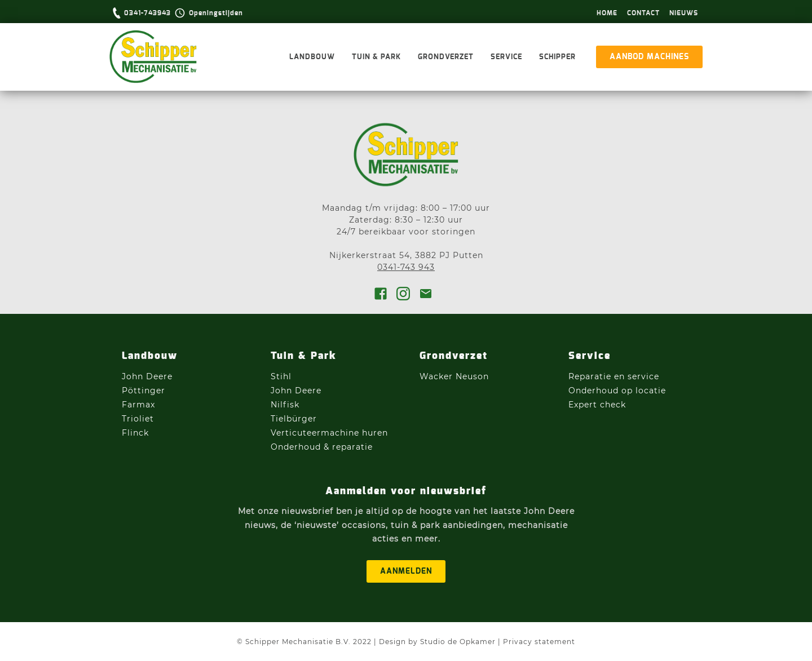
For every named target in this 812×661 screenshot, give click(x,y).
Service (506, 57)
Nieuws (684, 13)
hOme (607, 13)
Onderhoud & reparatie (322, 447)
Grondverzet (446, 57)
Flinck (135, 433)
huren (375, 433)
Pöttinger (145, 391)
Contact (643, 13)
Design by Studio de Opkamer (437, 642)
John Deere (149, 376)
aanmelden (406, 571)
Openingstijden (216, 13)
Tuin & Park (376, 57)
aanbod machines (649, 57)
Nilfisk (285, 405)
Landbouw (312, 57)
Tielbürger (294, 419)
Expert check (597, 405)
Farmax (138, 405)
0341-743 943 (406, 267)
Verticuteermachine (315, 433)
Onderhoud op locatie (617, 391)
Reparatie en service (614, 376)
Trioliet (138, 419)
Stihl (281, 376)
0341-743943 (147, 13)
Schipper (557, 57)
